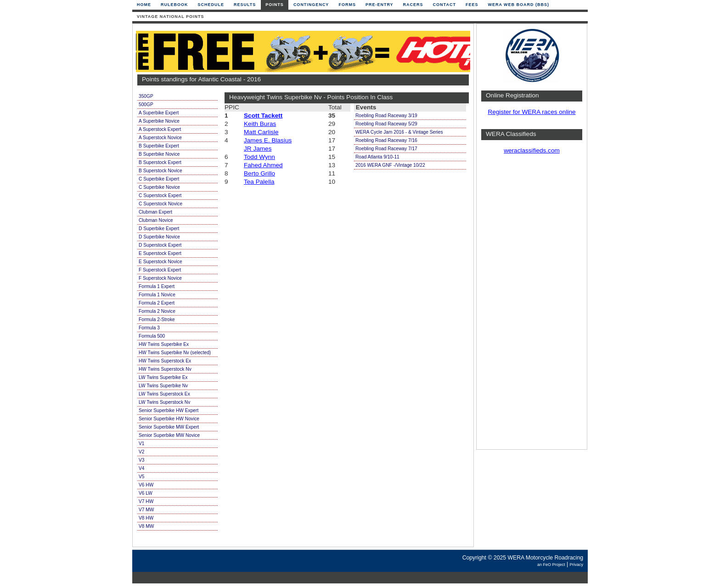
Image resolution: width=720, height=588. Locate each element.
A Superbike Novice (159, 121)
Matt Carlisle (261, 132)
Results (245, 5)
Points (275, 5)
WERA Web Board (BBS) (518, 5)
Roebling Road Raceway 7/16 (386, 140)
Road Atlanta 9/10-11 (377, 157)
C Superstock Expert (160, 195)
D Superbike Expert (159, 229)
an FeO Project (551, 565)
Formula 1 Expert (157, 286)
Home (144, 5)
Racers (413, 5)
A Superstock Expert (160, 129)
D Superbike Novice (159, 237)
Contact (444, 5)
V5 (141, 477)
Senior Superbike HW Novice (169, 419)
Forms (347, 5)
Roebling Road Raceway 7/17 (386, 149)
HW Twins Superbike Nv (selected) (175, 353)
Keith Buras (260, 124)
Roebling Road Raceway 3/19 (386, 116)
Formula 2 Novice (157, 311)
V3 (141, 460)
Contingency (311, 5)
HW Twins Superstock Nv (165, 369)
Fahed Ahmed (263, 165)
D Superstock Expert (160, 245)
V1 (141, 444)
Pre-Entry (380, 5)
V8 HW (146, 518)
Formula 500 (152, 336)
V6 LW (146, 493)
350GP (146, 96)
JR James (258, 149)
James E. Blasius (268, 140)
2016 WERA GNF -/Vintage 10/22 (390, 165)
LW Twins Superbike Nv (163, 386)
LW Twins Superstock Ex (164, 394)
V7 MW (146, 510)
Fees (472, 5)
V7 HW (146, 501)
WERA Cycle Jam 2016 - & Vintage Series (399, 132)
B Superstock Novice (160, 171)
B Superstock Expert (160, 162)
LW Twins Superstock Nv (164, 402)
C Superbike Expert (159, 179)
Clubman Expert (155, 212)
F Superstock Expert (160, 270)
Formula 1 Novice (157, 295)
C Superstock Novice (160, 204)
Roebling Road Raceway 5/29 (386, 124)
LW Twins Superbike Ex (163, 377)
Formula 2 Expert (157, 303)
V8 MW (146, 526)
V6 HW (146, 485)
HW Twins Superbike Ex (164, 344)
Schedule (211, 5)
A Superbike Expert (159, 113)
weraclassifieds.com (532, 150)
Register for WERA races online (532, 112)
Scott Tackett (263, 116)
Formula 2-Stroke (157, 319)
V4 (141, 468)
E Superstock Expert (160, 253)
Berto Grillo (259, 173)
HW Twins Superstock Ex (165, 361)
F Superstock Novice (160, 278)
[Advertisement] (532, 305)
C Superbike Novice (159, 187)
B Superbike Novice (159, 154)
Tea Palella (259, 182)
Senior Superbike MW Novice (169, 435)
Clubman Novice (156, 220)
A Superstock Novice (160, 138)
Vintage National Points (171, 17)
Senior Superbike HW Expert (169, 410)
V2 (141, 452)
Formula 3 (149, 328)
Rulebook (174, 5)
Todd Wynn (259, 157)
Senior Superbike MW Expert (169, 427)
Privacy (576, 565)
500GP (146, 105)
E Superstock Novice (160, 262)
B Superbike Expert (159, 146)
